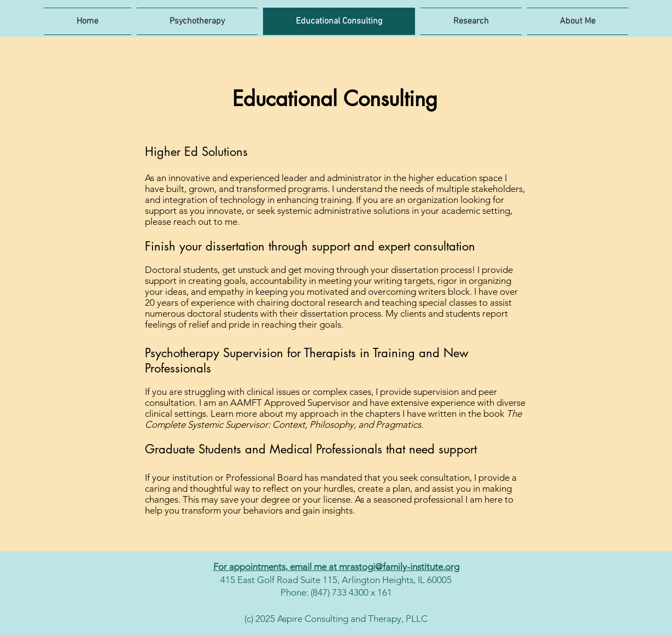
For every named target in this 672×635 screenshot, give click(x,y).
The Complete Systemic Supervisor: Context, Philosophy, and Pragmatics (333, 419)
